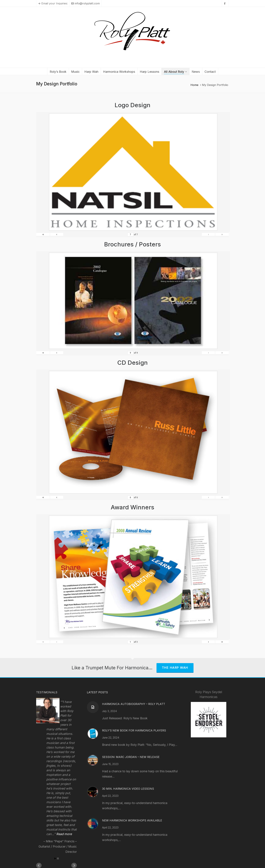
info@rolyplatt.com (86, 3)
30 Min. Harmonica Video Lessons (128, 789)
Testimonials (47, 692)
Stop (58, 858)
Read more (64, 834)
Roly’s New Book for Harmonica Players (134, 730)
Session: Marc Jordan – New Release (131, 757)
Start (55, 858)
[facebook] (225, 3)
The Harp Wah (175, 668)
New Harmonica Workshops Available (132, 820)
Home (194, 85)
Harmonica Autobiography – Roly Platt (134, 704)
